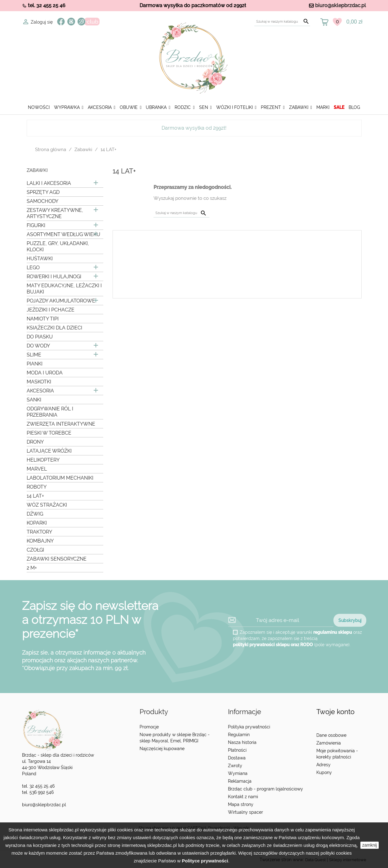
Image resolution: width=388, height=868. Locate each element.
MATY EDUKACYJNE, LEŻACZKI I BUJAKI (64, 289)
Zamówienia (329, 743)
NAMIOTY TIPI (43, 319)
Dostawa (237, 758)
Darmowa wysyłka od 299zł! (194, 128)
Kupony (324, 772)
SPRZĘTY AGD (43, 192)
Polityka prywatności (249, 727)
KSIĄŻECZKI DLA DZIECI (54, 328)
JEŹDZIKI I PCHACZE (51, 310)
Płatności (237, 750)
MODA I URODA (45, 373)
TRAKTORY (39, 532)
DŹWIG (35, 514)
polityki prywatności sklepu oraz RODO (273, 644)
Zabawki (37, 170)
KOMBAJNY (40, 541)
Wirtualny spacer (245, 812)
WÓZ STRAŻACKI (47, 505)
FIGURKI (36, 225)
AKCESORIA (40, 391)
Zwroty (235, 766)
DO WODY (38, 346)
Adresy (323, 765)
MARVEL (37, 469)
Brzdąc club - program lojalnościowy (265, 789)
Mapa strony (241, 804)
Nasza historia (242, 742)
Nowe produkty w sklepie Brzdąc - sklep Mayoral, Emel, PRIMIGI (175, 738)
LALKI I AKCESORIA (49, 183)
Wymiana (238, 773)
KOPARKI (37, 523)
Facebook (61, 22)
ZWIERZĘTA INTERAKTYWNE (61, 424)
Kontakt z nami (243, 797)
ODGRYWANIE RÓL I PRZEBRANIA (50, 412)
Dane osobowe (331, 735)
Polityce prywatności (205, 861)
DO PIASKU (40, 337)
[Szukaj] (282, 22)
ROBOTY (37, 487)
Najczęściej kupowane (162, 749)
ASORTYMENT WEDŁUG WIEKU (63, 234)
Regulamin (239, 735)
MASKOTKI (39, 382)
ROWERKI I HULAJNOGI (54, 277)
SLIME (34, 355)
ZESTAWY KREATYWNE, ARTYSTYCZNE (55, 213)
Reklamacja (240, 781)
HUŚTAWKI (40, 259)
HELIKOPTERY (43, 460)
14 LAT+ (35, 496)
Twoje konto (335, 712)
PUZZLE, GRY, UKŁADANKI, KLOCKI (58, 246)
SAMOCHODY (42, 201)
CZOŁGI (35, 550)
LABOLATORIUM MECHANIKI (60, 478)
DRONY (35, 442)
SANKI (34, 400)
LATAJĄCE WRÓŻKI (49, 451)
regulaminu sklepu (333, 632)
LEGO (33, 268)
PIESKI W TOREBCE (49, 433)
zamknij (370, 845)
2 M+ (32, 568)
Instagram (71, 22)
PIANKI (35, 364)
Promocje (149, 727)
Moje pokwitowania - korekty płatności (337, 754)
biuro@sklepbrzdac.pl (341, 5)
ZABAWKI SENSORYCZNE (57, 559)
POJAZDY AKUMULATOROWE (61, 301)
